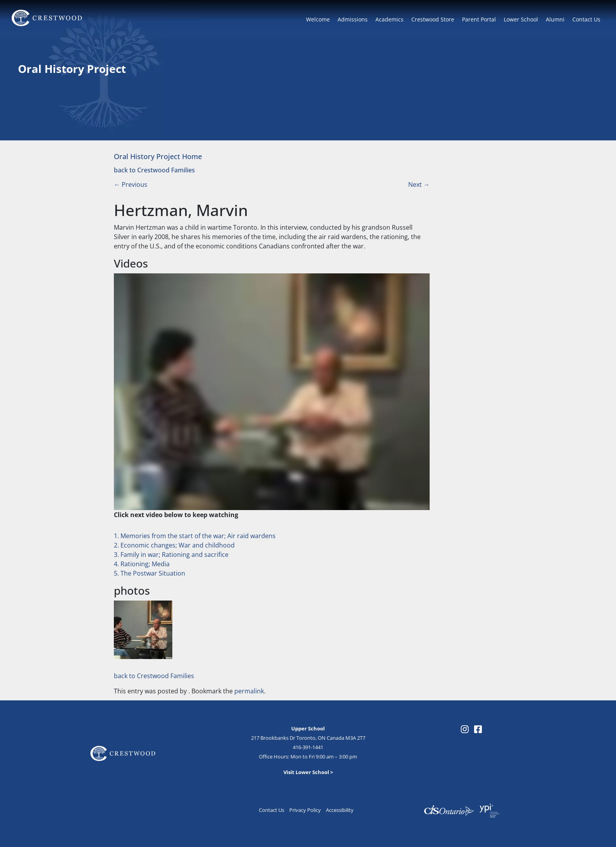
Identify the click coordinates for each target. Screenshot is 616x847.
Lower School (521, 19)
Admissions (353, 19)
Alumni (555, 19)
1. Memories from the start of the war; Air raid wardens (195, 536)
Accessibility (340, 810)
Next (419, 184)
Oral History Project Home (158, 156)
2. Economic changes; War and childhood (174, 545)
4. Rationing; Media (142, 564)
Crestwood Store (433, 19)
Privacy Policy (305, 810)
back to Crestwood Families (154, 170)
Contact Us (586, 19)
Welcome (318, 19)
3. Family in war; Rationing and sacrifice (171, 555)
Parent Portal (479, 19)
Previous (131, 184)
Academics (389, 19)
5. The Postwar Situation (150, 573)
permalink (249, 691)
